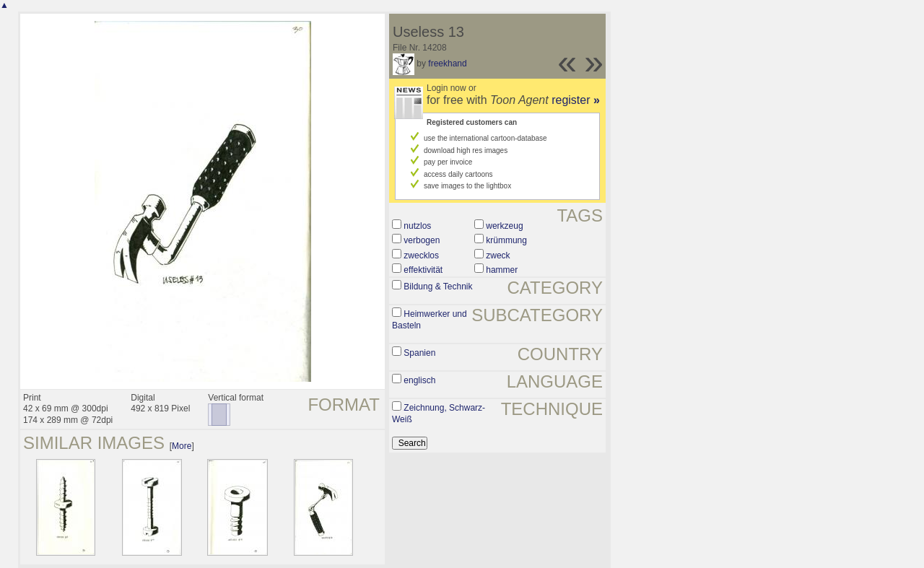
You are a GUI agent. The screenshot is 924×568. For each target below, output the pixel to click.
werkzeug (504, 226)
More (182, 446)
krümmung (506, 240)
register (576, 100)
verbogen (422, 240)
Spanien (419, 353)
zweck (498, 255)
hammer (502, 270)
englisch (419, 380)
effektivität (423, 270)
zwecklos (421, 255)
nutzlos (417, 226)
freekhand (447, 64)
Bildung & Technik (438, 287)
